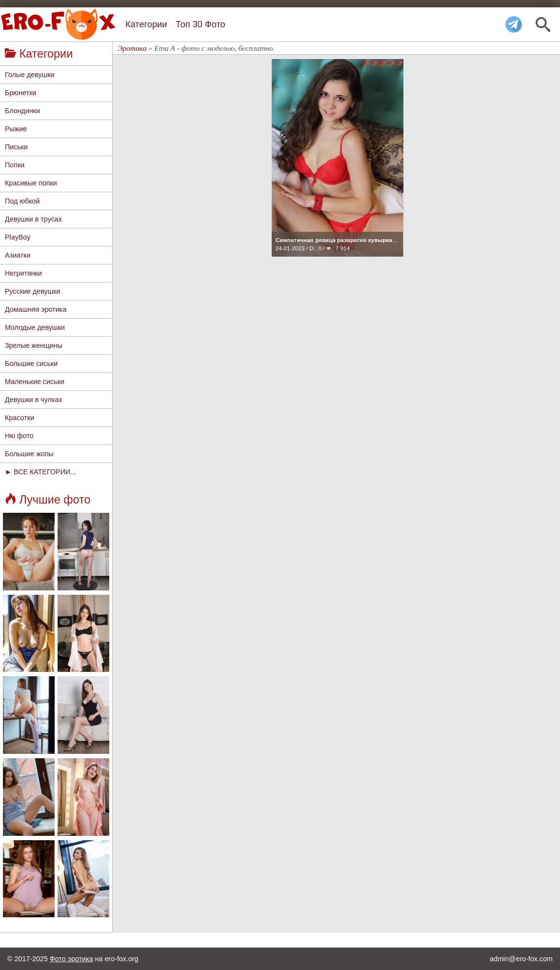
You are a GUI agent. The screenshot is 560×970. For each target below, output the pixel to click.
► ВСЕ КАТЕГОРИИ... (40, 472)
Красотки (20, 418)
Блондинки (22, 111)
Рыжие (16, 129)
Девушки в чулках (34, 400)
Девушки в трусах (33, 219)
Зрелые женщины (34, 345)
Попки (15, 165)
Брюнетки (20, 93)
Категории (146, 24)
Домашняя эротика (36, 309)
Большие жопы (29, 454)
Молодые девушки (35, 327)
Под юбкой (22, 201)
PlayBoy (18, 237)
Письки (16, 147)
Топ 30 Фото (200, 24)
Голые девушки (30, 75)
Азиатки (18, 255)
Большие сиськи (31, 364)
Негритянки (23, 273)
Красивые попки (31, 183)
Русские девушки (32, 291)
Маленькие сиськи (35, 382)
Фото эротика (71, 959)
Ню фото (19, 436)
